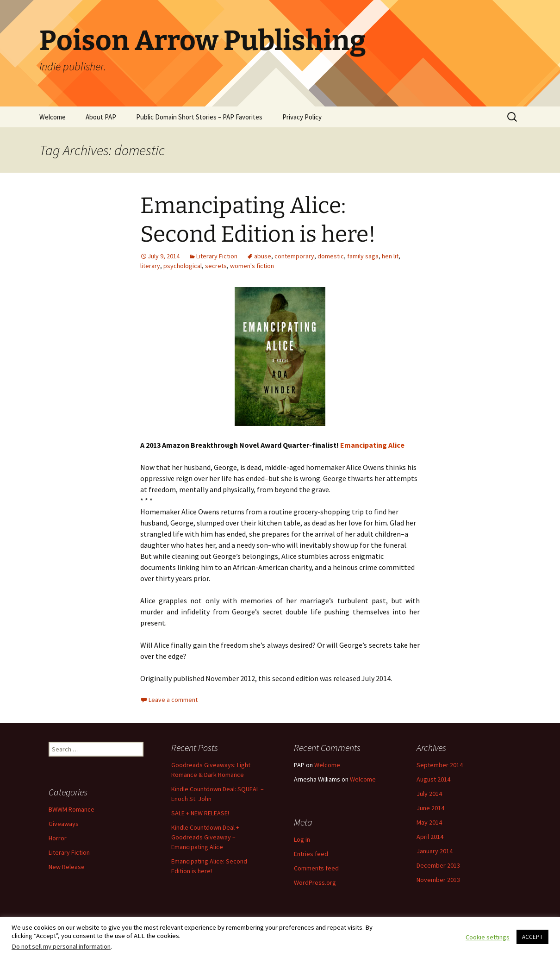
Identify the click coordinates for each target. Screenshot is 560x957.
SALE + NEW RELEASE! (200, 813)
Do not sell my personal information (61, 946)
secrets (216, 266)
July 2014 (429, 794)
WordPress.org (315, 882)
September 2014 (440, 765)
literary (150, 266)
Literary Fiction (217, 256)
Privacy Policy (302, 117)
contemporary (294, 256)
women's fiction (252, 266)
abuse (263, 256)
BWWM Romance (72, 809)
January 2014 (435, 851)
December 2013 (438, 865)
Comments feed (316, 868)
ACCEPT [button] (532, 937)
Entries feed (311, 854)
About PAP (101, 117)
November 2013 (438, 880)
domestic (331, 256)
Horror (58, 838)
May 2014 (429, 822)
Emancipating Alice (372, 445)
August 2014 (433, 779)
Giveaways (64, 824)
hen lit (390, 256)
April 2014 (430, 837)
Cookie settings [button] (488, 937)
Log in (302, 839)
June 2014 (430, 808)
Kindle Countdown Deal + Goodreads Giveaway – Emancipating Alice (205, 837)
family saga (363, 256)
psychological (183, 266)
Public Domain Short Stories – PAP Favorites (199, 117)
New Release (67, 867)
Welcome (53, 117)
